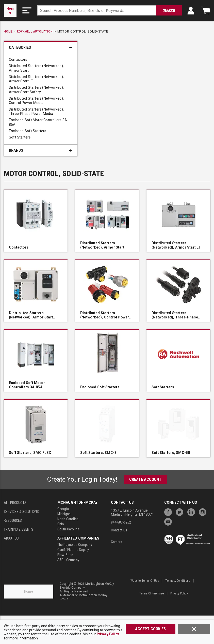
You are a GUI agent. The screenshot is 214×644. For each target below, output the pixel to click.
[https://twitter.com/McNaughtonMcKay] (181, 511)
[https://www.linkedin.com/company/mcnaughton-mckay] (192, 511)
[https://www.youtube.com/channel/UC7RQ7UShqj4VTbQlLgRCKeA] (169, 521)
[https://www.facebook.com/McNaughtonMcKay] (169, 511)
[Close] (194, 629)
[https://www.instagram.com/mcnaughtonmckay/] (204, 511)
